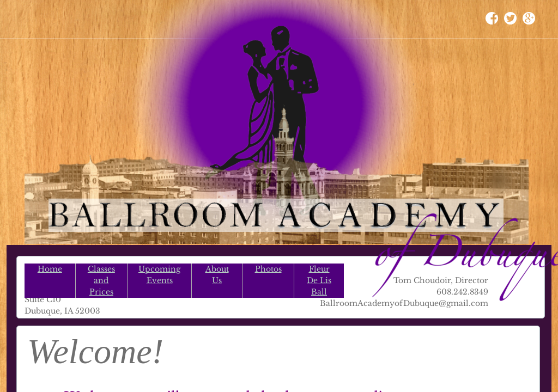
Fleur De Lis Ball (319, 280)
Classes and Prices (101, 280)
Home (50, 269)
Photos (268, 269)
